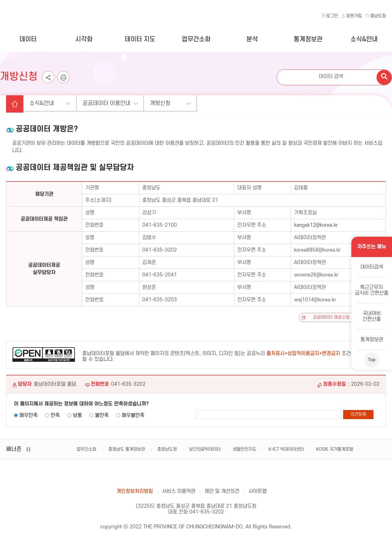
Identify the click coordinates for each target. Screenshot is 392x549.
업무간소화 (196, 39)
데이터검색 (372, 267)
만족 (55, 415)
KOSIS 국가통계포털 (335, 449)
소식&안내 (364, 39)
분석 (252, 39)
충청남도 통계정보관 (127, 449)
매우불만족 (133, 415)
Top (372, 359)
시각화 (84, 39)
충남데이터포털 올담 (196, 474)
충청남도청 (167, 449)
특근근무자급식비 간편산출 (372, 290)
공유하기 (48, 82)
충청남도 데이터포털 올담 (39, 15)
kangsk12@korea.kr (316, 225)
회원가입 (354, 16)
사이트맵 (258, 492)
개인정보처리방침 (135, 492)
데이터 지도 (140, 39)
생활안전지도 (245, 449)
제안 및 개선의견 (222, 492)
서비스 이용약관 (179, 492)
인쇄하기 (63, 82)
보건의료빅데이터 (205, 449)
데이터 (28, 39)
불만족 (102, 415)
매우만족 (29, 415)
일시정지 (29, 453)
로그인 (332, 16)
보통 (77, 415)
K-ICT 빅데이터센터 (286, 449)
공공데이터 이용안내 (109, 103)
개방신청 (164, 103)
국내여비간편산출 (372, 316)
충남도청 (378, 16)
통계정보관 (308, 39)
